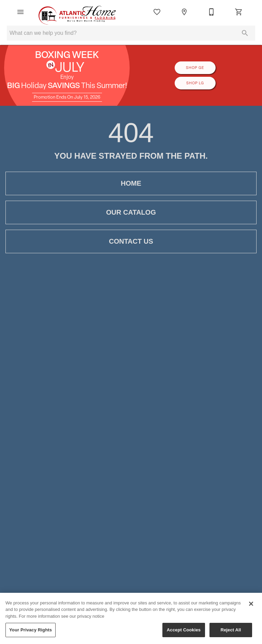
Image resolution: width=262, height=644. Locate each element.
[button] (20, 12)
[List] (157, 12)
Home (131, 183)
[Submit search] (245, 33)
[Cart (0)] (239, 12)
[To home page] (77, 12)
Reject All (231, 633)
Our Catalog (131, 212)
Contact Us (131, 241)
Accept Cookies (184, 633)
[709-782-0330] (212, 12)
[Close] (251, 606)
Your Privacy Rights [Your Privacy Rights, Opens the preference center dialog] (31, 633)
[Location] (184, 12)
